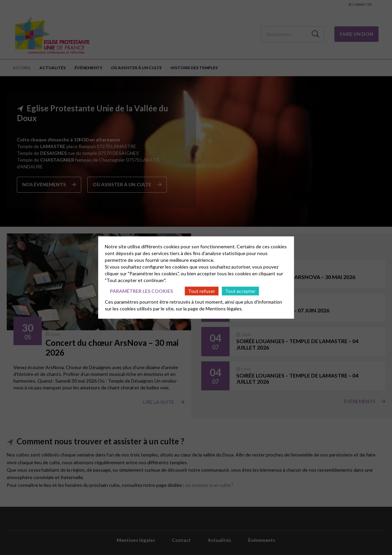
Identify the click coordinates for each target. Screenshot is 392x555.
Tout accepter (240, 291)
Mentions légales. (224, 309)
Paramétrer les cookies (141, 291)
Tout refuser (202, 291)
